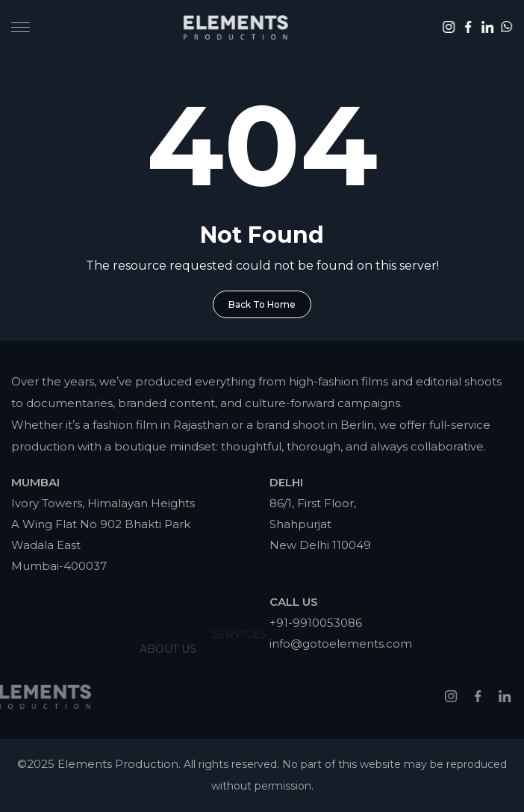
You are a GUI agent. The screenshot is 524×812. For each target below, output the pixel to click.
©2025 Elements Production (98, 764)
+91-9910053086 (316, 623)
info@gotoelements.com (341, 644)
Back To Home (262, 304)
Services (239, 625)
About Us (168, 634)
